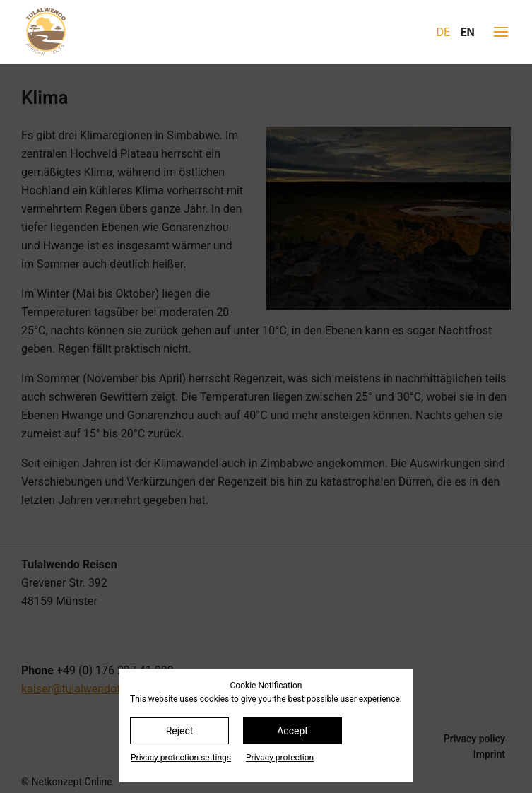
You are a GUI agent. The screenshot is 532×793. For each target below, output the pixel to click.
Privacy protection (280, 758)
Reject (180, 731)
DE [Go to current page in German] (444, 32)
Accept (292, 731)
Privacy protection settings (181, 758)
